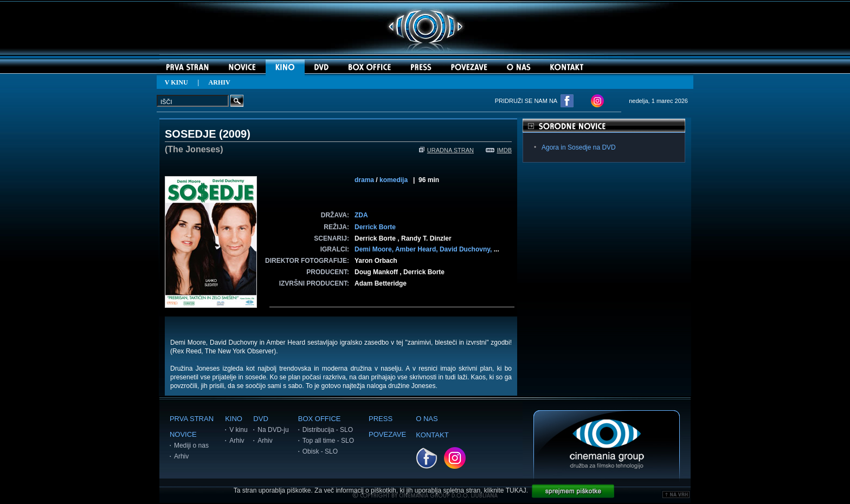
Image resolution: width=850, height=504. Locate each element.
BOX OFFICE (320, 419)
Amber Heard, (417, 249)
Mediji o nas (191, 445)
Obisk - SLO (320, 451)
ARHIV (220, 82)
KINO (234, 419)
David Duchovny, (467, 249)
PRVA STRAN (192, 419)
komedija (394, 180)
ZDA (361, 215)
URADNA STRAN (446, 150)
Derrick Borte (375, 227)
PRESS (381, 419)
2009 (235, 134)
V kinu (238, 430)
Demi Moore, (375, 249)
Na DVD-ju (273, 430)
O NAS (427, 419)
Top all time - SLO (328, 441)
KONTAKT (432, 435)
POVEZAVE (387, 434)
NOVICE (183, 434)
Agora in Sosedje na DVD (579, 147)
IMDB (499, 150)
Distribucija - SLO (328, 430)
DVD (260, 419)
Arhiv (181, 456)
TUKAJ (516, 490)
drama (364, 180)
